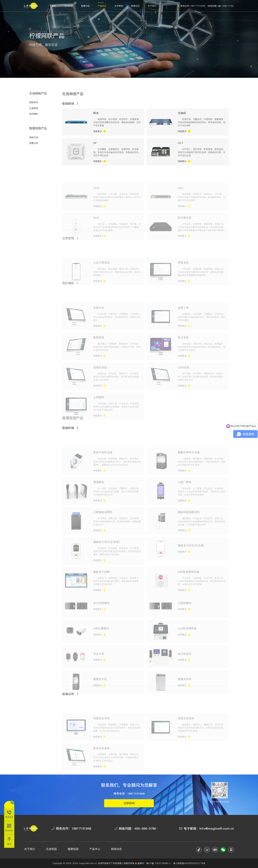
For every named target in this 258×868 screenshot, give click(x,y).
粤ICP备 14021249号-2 (158, 863)
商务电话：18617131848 (129, 794)
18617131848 (198, 6)
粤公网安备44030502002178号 (189, 863)
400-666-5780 (226, 6)
